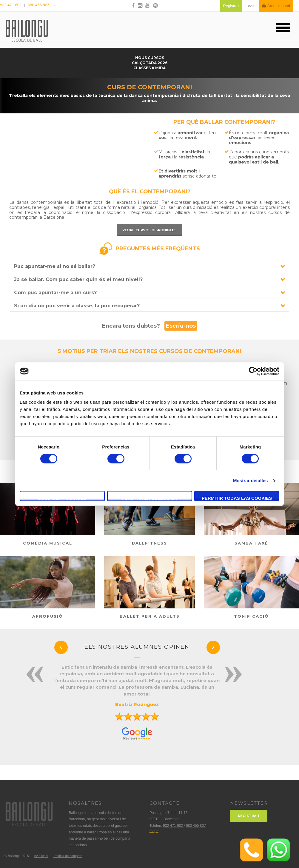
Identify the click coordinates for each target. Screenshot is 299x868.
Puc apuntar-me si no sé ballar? (55, 266)
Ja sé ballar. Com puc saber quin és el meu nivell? (78, 279)
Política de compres (68, 856)
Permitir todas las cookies (237, 498)
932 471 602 (11, 5)
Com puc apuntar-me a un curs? (55, 293)
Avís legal (41, 856)
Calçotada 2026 (150, 63)
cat (251, 6)
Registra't (249, 816)
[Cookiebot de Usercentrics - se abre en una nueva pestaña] (253, 371)
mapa (154, 831)
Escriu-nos (181, 326)
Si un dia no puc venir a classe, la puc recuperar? (77, 306)
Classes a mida (149, 68)
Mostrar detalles (251, 481)
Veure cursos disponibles (149, 230)
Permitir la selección (150, 498)
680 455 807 (38, 5)
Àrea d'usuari (276, 6)
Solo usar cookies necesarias (62, 498)
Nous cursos (150, 58)
